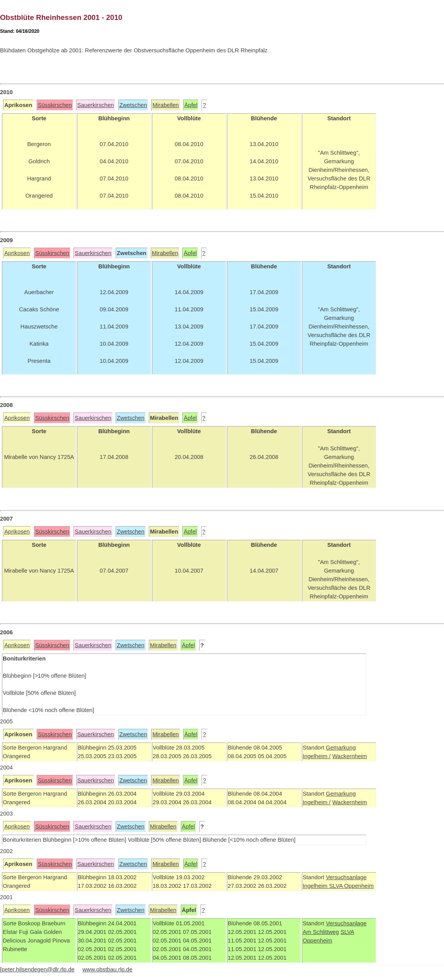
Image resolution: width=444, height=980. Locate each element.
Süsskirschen (55, 105)
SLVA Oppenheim (351, 886)
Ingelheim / (317, 756)
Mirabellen (166, 105)
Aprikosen (17, 253)
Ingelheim (316, 886)
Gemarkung (341, 748)
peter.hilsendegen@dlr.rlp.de (38, 969)
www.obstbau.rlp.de (107, 969)
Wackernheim (350, 756)
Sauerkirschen (96, 105)
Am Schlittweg (321, 932)
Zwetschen (133, 105)
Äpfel (191, 105)
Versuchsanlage (346, 877)
